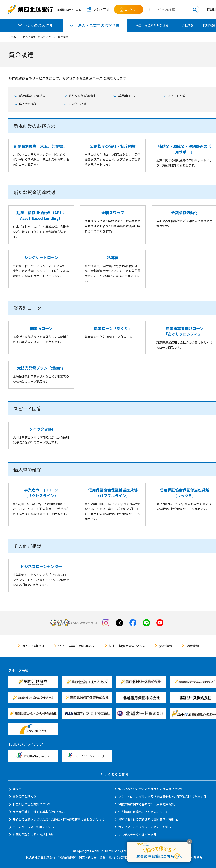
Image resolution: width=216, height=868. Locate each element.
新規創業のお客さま (32, 96)
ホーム (12, 37)
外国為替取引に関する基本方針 (33, 834)
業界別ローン (127, 96)
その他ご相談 (77, 104)
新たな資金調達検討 (82, 96)
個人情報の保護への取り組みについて (143, 812)
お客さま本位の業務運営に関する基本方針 (148, 819)
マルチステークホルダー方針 (137, 834)
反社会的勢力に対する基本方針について (39, 812)
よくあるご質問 (116, 774)
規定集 (17, 789)
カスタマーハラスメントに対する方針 (145, 827)
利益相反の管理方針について (32, 804)
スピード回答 (177, 96)
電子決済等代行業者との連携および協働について (151, 789)
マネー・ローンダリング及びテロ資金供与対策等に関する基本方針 (162, 797)
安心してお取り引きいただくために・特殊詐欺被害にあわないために (58, 819)
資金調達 (63, 37)
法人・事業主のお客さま (37, 37)
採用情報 (192, 646)
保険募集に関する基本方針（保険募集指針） (148, 804)
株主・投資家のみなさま (152, 25)
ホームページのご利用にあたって (35, 827)
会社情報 (188, 25)
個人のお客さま (33, 646)
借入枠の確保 (28, 104)
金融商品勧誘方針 (24, 797)
